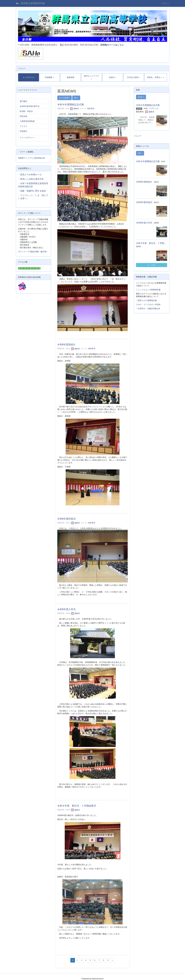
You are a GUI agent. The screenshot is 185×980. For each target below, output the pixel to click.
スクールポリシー (27, 138)
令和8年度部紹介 (66, 345)
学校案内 (23, 131)
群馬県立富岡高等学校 (33, 3)
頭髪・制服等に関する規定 (33, 191)
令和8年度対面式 (66, 519)
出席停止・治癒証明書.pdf (149, 309)
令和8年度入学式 (66, 609)
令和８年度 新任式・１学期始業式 (77, 806)
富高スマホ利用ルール (31, 175)
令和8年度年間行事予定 (30, 106)
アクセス (23, 126)
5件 (76, 98)
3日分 (141, 97)
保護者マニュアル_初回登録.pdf (31, 158)
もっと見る (151, 265)
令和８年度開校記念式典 (71, 105)
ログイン (165, 3)
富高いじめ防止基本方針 (32, 179)
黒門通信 (23, 101)
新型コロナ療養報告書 (147, 300)
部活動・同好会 (26, 111)
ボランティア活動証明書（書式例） (33, 252)
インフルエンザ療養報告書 (149, 290)
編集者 (74, 109)
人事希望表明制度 (27, 121)
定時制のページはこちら (112, 45)
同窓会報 (23, 116)
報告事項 (91, 109)
